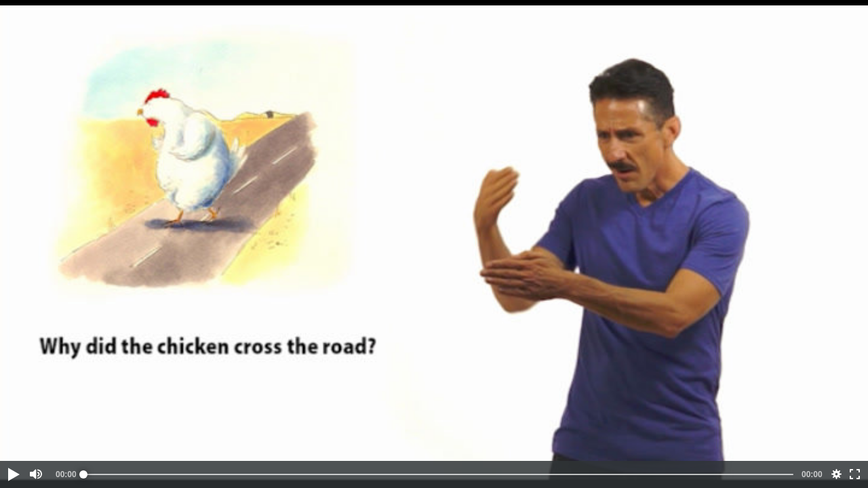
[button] (13, 474)
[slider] (438, 474)
